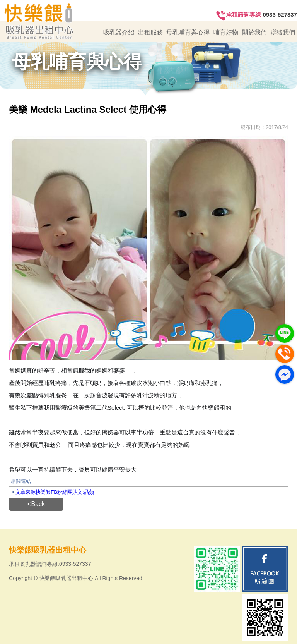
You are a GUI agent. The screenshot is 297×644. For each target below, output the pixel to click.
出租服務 (150, 32)
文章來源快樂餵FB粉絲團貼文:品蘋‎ (55, 492)
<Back (36, 504)
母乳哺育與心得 (188, 32)
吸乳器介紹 (119, 32)
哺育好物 (226, 32)
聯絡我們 (283, 32)
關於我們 (254, 32)
